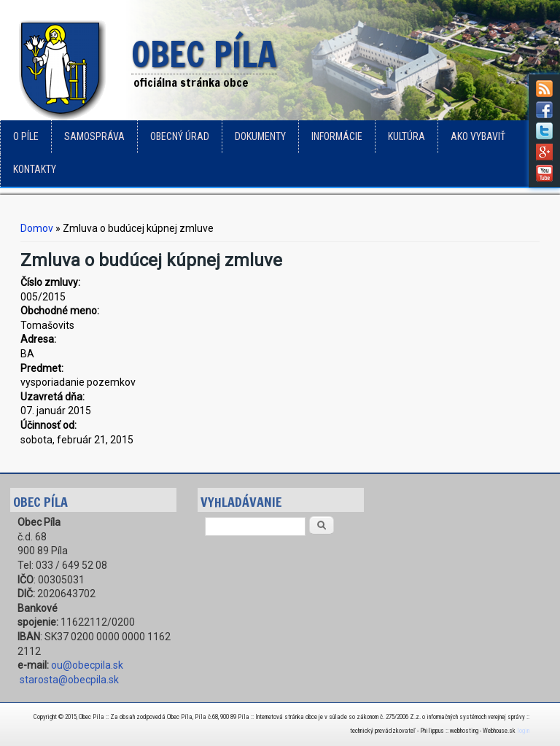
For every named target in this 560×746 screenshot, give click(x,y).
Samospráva (94, 136)
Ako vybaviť (478, 136)
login (523, 731)
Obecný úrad (180, 136)
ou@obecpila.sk (87, 665)
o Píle (26, 136)
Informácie (337, 136)
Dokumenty (260, 136)
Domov (37, 228)
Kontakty (35, 169)
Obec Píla (204, 55)
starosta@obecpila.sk (69, 680)
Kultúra (407, 136)
